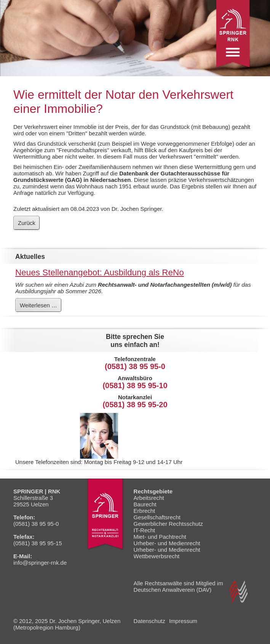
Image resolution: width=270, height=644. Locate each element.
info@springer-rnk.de (40, 563)
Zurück (27, 223)
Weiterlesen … (40, 307)
